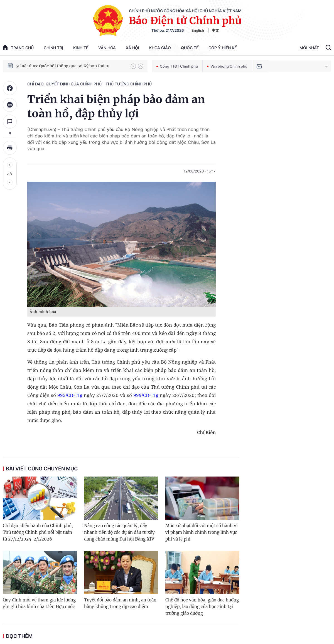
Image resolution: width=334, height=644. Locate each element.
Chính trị (53, 48)
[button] (133, 66)
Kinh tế (81, 48)
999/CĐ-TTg (145, 395)
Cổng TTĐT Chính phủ (177, 66)
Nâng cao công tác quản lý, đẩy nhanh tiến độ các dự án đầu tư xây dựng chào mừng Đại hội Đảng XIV (119, 532)
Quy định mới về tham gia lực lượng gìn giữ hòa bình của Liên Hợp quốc (39, 603)
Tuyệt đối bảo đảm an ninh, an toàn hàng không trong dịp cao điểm (120, 603)
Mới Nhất (309, 48)
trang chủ (18, 47)
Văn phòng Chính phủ (227, 66)
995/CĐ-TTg (70, 395)
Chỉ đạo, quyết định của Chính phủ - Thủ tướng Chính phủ (89, 84)
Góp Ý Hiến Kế (223, 48)
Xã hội (132, 48)
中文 (215, 30)
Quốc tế (190, 48)
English (198, 30)
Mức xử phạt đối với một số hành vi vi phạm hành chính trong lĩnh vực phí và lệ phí (202, 532)
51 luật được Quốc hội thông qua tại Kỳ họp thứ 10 (62, 66)
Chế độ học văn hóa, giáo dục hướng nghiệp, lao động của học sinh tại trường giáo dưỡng (202, 607)
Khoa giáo (160, 48)
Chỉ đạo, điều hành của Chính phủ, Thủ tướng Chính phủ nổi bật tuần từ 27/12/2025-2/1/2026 (38, 532)
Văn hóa (107, 48)
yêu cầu (116, 129)
